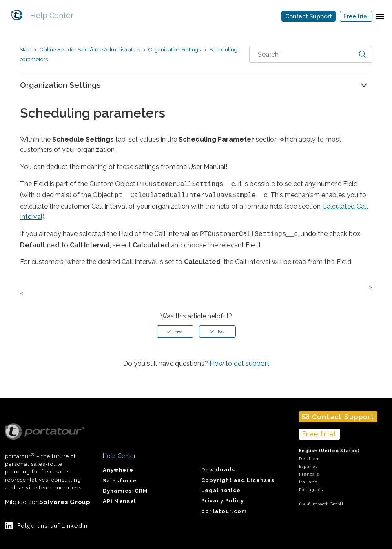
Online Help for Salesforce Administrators (90, 50)
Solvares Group (65, 501)
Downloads (218, 469)
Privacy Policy (223, 500)
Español (308, 466)
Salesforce (120, 480)
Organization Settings (175, 50)
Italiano (308, 481)
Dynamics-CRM (125, 490)
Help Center (50, 15)
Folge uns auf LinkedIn (52, 525)
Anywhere (118, 469)
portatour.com (224, 510)
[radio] (175, 329)
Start (25, 50)
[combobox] (311, 54)
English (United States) (329, 450)
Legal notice (221, 490)
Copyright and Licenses (238, 479)
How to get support (239, 361)
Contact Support (309, 16)
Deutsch (309, 458)
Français (309, 473)
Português (311, 489)
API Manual (119, 501)
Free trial (356, 16)
